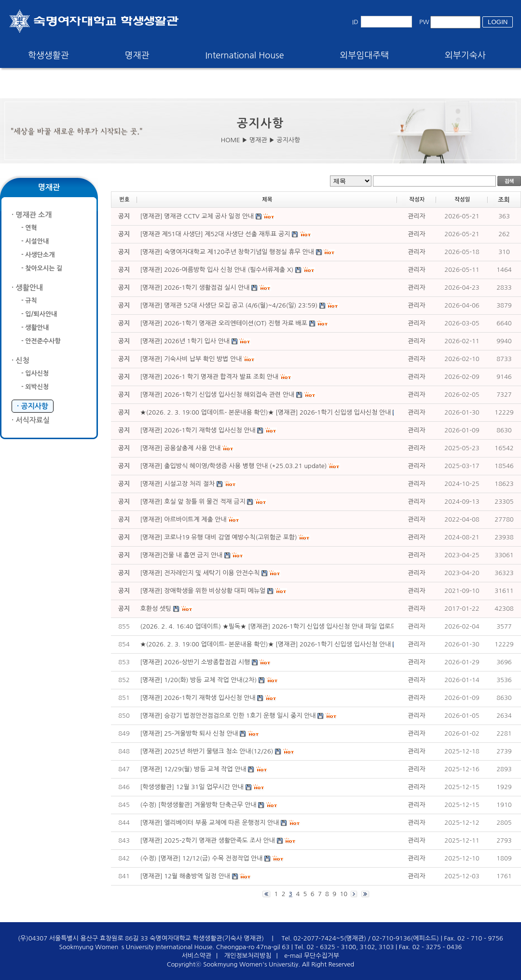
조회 (504, 200)
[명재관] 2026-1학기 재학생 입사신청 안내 (198, 698)
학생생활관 (48, 55)
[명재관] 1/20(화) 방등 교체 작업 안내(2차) (199, 680)
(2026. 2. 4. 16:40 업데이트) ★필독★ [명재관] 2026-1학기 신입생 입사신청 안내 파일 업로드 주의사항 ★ (285, 626)
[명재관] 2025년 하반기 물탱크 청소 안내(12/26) (207, 751)
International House (244, 55)
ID (355, 22)
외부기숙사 (465, 55)
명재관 (137, 55)
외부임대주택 (365, 55)
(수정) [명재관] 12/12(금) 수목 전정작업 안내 (202, 858)
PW (424, 22)
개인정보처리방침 (248, 956)
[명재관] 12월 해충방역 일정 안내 (185, 876)
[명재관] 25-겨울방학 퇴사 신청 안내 (189, 733)
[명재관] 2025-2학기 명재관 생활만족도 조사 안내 (208, 840)
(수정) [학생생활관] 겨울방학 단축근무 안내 (199, 805)
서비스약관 (197, 956)
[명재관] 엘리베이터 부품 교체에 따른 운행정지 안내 (210, 823)
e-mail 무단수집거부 (312, 956)
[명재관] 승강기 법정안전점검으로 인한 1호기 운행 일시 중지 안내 (228, 716)
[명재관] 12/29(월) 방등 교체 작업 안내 (193, 769)
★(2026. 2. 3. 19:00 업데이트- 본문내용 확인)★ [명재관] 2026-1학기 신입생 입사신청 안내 (266, 644)
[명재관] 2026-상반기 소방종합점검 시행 (195, 662)
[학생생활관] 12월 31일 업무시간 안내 (192, 787)
